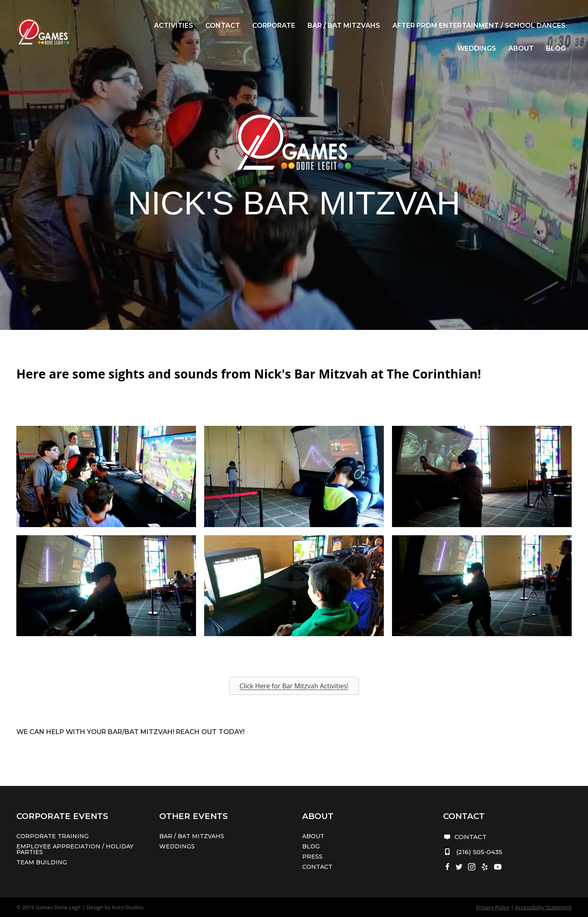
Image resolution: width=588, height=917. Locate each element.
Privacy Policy (493, 907)
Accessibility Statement (543, 907)
